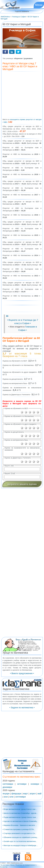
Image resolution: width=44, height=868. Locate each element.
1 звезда (22, 412)
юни (6, 797)
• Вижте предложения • (22, 673)
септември (8, 784)
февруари (16, 794)
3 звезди (30, 412)
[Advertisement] (22, 95)
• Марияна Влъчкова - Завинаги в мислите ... (20, 825)
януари (6, 794)
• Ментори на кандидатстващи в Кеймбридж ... (20, 845)
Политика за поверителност (26, 865)
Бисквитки (4, 867)
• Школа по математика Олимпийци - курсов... (20, 813)
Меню (39, 5)
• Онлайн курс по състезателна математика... (20, 841)
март (26, 794)
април (33, 794)
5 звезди (38, 412)
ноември (35, 784)
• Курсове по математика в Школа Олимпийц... (20, 821)
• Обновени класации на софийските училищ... (20, 837)
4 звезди (34, 412)
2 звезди (26, 412)
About (12, 865)
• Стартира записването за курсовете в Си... (19, 833)
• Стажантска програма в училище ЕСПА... (19, 829)
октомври (22, 784)
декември (7, 787)
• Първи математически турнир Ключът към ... (20, 817)
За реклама (5, 865)
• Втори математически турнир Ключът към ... (20, 809)
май (39, 794)
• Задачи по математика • (22, 708)
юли (11, 797)
